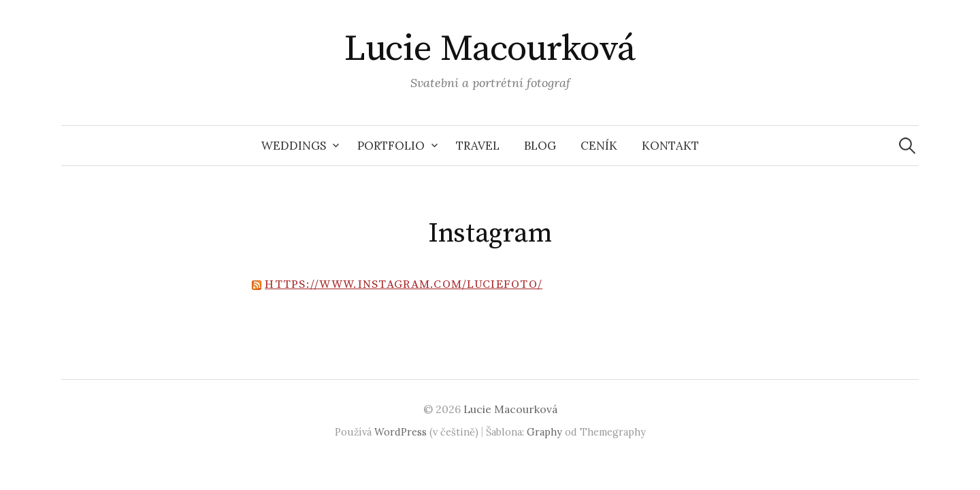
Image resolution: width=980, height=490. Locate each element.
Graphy (544, 432)
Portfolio (391, 146)
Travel (478, 146)
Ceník (599, 146)
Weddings (294, 146)
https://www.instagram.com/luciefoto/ (404, 284)
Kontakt (670, 146)
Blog (540, 146)
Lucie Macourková (490, 49)
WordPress (401, 432)
